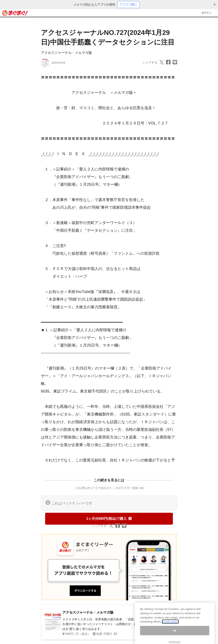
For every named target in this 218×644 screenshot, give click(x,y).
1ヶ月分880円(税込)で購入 (109, 519)
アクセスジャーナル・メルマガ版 (66, 53)
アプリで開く (129, 4)
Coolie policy (170, 626)
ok (175, 635)
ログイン (207, 13)
